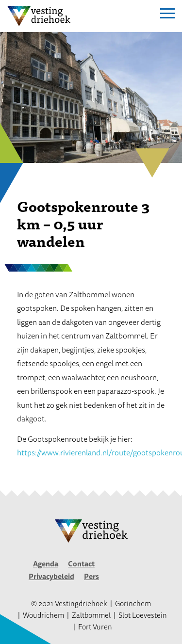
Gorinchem (133, 604)
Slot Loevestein (143, 615)
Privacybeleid (51, 576)
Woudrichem (43, 615)
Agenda (46, 564)
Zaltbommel (91, 615)
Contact (81, 564)
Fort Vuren (95, 627)
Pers (91, 576)
